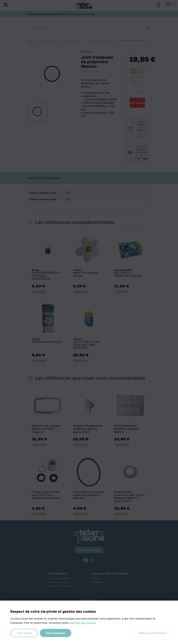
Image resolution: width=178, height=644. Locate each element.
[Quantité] (137, 92)
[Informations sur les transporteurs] (141, 155)
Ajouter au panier (137, 103)
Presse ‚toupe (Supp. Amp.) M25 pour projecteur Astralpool (46, 495)
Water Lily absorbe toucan (85, 274)
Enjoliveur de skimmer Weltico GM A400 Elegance (46, 429)
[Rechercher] (89, 28)
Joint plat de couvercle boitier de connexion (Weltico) (88, 495)
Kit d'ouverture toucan (47, 342)
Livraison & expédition (61, 578)
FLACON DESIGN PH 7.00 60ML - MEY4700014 (45, 276)
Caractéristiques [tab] (43, 178)
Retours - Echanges (59, 586)
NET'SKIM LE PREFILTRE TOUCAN (128, 274)
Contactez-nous (89, 550)
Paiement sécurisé (59, 582)
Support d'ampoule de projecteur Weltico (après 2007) (88, 429)
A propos (96, 578)
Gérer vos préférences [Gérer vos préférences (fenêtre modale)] (153, 633)
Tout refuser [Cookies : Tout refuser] (24, 633)
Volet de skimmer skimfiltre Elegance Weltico (127, 429)
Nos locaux (98, 582)
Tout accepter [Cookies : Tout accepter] (56, 633)
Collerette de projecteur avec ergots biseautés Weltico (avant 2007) (129, 497)
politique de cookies (82, 623)
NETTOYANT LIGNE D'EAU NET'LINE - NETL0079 (86, 345)
